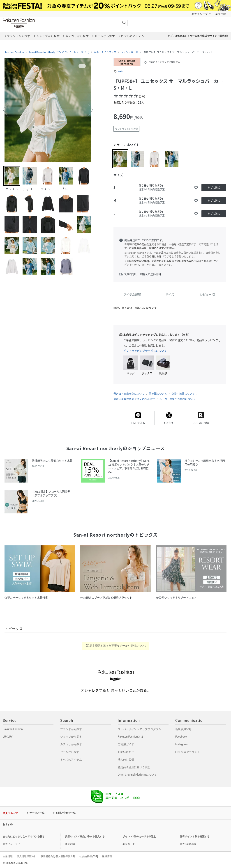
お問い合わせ (126, 752)
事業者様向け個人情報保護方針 (58, 856)
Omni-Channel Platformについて (137, 775)
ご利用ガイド (126, 744)
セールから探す (70, 752)
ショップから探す (71, 737)
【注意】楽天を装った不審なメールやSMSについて (116, 646)
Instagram (181, 744)
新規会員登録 (183, 729)
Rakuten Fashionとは (131, 737)
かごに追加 (214, 188)
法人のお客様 (126, 760)
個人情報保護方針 (27, 856)
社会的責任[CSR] (89, 856)
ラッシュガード (129, 52)
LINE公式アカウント (188, 752)
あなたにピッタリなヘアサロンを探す (24, 837)
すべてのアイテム (71, 760)
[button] (5, 110)
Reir (120, 71)
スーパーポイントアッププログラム (139, 729)
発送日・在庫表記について (129, 394)
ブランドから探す (71, 729)
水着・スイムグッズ (105, 52)
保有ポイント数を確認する (195, 837)
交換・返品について (183, 394)
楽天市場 (221, 14)
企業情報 (8, 856)
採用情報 (107, 856)
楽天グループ (200, 14)
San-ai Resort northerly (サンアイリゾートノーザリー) (59, 52)
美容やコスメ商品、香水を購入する (85, 837)
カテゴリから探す (71, 744)
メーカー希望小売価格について (177, 399)
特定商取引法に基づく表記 (134, 767)
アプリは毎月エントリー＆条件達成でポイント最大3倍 (198, 36)
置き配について (158, 394)
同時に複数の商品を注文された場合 (134, 399)
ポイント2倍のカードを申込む (139, 837)
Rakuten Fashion (38, 23)
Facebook (181, 737)
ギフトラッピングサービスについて (145, 351)
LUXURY (8, 737)
